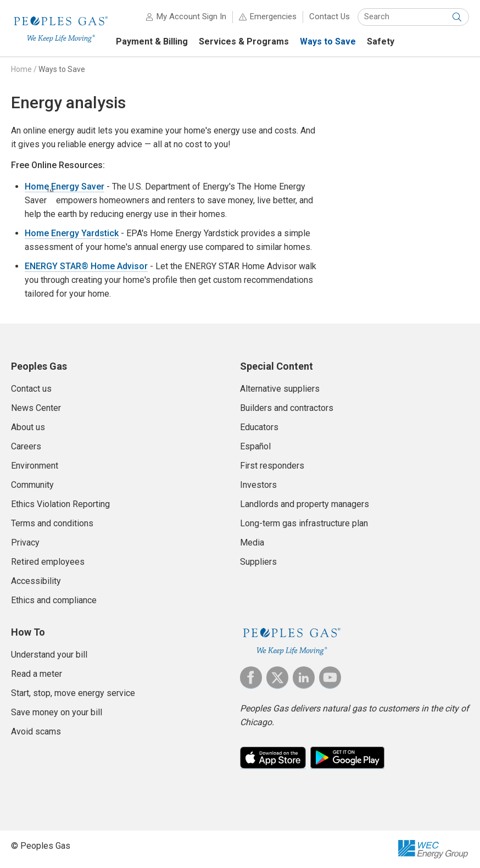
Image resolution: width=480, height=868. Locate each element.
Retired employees (48, 562)
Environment (35, 466)
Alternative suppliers (280, 389)
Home (21, 69)
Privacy (25, 542)
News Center (36, 408)
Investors (258, 485)
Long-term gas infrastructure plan (304, 523)
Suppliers (258, 562)
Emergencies (273, 16)
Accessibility (36, 581)
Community (32, 485)
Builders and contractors (287, 408)
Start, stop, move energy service (73, 693)
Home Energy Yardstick (72, 233)
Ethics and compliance (54, 600)
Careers (26, 446)
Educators (259, 427)
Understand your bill (49, 655)
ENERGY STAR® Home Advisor (86, 266)
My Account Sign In (191, 16)
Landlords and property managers (305, 504)
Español (255, 446)
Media (252, 542)
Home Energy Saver (65, 187)
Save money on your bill (57, 712)
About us (28, 427)
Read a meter (37, 674)
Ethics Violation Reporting (60, 504)
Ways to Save (62, 69)
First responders (272, 466)
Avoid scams (36, 731)
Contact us (31, 389)
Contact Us (330, 16)
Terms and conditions (52, 523)
